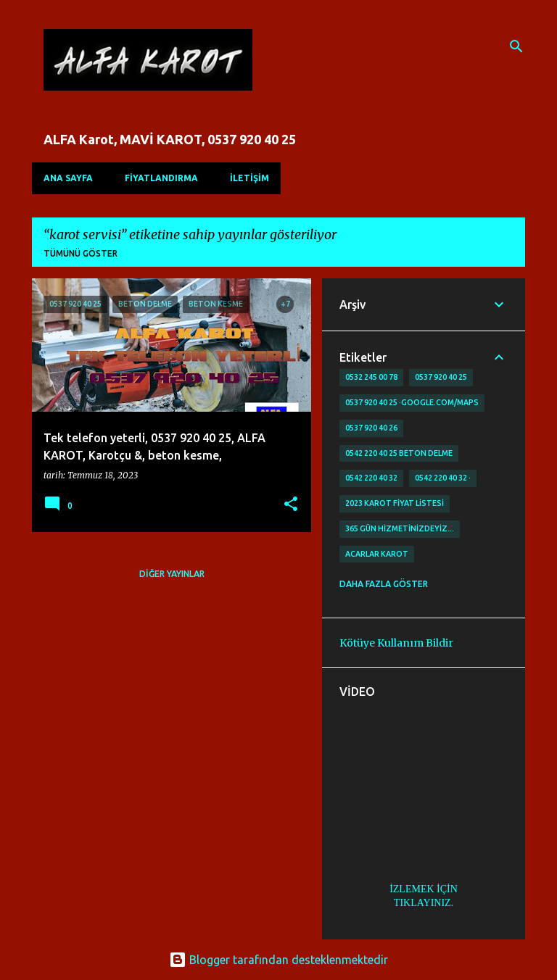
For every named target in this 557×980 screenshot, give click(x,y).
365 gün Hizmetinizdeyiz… (400, 528)
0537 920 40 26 (371, 428)
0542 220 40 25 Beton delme (399, 453)
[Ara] (516, 46)
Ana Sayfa (68, 178)
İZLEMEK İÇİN (424, 889)
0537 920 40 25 (441, 377)
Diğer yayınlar (172, 574)
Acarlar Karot (377, 554)
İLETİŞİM (249, 178)
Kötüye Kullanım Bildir (396, 643)
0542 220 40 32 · (443, 478)
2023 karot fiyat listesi (395, 503)
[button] (291, 505)
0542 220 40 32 (371, 478)
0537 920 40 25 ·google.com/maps (412, 402)
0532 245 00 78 (371, 377)
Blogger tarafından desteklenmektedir (278, 960)
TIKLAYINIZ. (424, 903)
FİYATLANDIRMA (161, 178)
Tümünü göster (81, 253)
